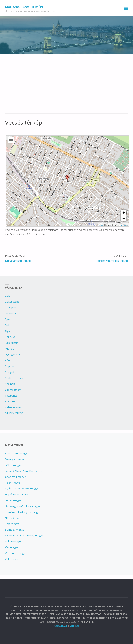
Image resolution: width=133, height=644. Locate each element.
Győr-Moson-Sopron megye (22, 489)
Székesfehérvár (14, 378)
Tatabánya (11, 396)
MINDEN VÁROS (14, 413)
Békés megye (13, 465)
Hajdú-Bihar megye (17, 494)
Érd (7, 325)
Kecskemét (12, 343)
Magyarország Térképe (24, 7)
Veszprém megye (16, 553)
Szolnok (10, 384)
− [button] (124, 218)
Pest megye (12, 524)
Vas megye (12, 547)
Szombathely (13, 390)
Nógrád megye (14, 518)
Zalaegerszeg (13, 407)
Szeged (10, 372)
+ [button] (124, 213)
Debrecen (11, 313)
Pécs (8, 360)
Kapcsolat (61, 626)
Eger (8, 319)
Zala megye (12, 559)
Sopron (10, 366)
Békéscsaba (12, 302)
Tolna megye (13, 541)
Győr (8, 331)
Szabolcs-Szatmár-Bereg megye (24, 535)
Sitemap (74, 626)
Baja (8, 296)
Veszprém (11, 401)
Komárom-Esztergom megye (23, 512)
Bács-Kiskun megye (17, 453)
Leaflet (101, 225)
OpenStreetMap (122, 225)
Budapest (11, 308)
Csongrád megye (16, 477)
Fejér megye (13, 483)
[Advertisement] (66, 86)
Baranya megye (15, 459)
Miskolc (9, 349)
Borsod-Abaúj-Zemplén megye (24, 471)
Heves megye (13, 500)
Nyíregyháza (12, 354)
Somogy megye (15, 530)
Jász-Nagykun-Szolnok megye (23, 506)
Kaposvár (11, 337)
